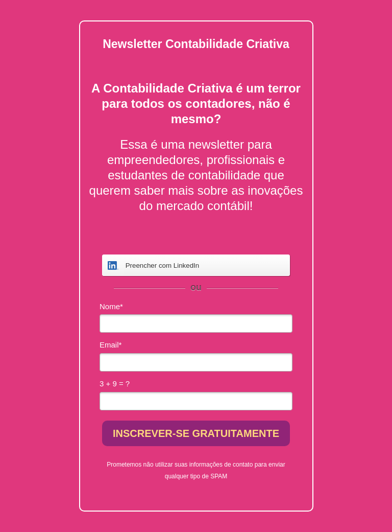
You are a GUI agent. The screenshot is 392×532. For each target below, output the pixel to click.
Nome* (111, 306)
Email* (111, 345)
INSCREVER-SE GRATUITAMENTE (196, 433)
